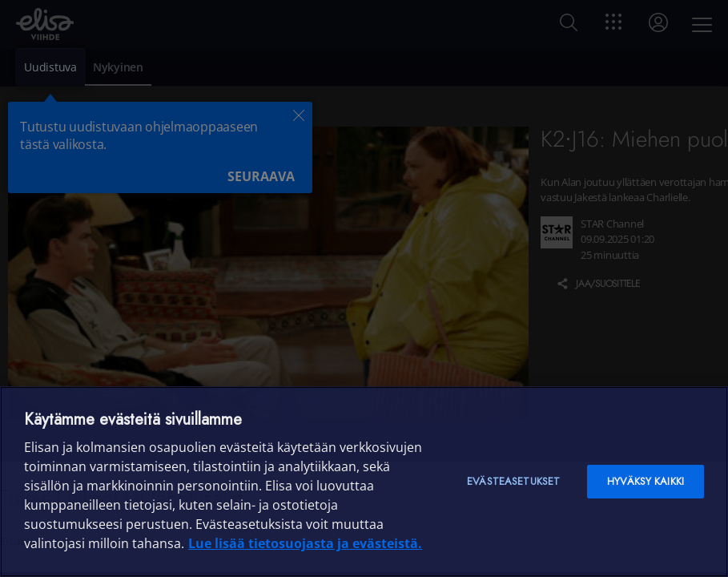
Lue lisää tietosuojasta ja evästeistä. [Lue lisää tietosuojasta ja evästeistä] (305, 543)
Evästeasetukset (513, 481)
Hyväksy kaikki (646, 481)
